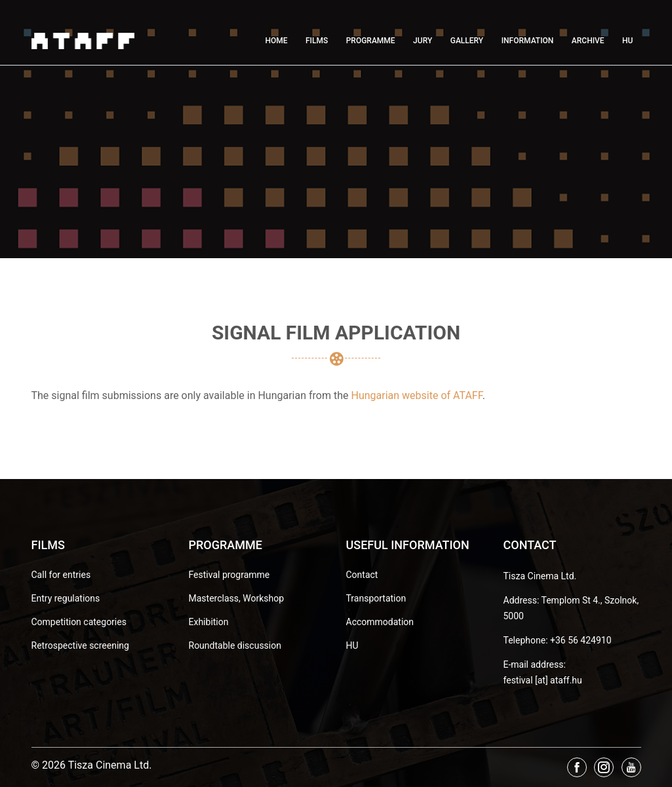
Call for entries (61, 575)
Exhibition (209, 622)
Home (276, 41)
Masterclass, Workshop (237, 598)
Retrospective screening (80, 645)
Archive (588, 41)
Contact (362, 575)
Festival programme (229, 575)
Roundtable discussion (235, 645)
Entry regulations (66, 598)
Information (528, 41)
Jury (423, 41)
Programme (371, 41)
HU (627, 41)
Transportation (376, 598)
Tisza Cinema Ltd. (540, 576)
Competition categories (79, 622)
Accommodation (380, 622)
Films (317, 41)
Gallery (467, 41)
